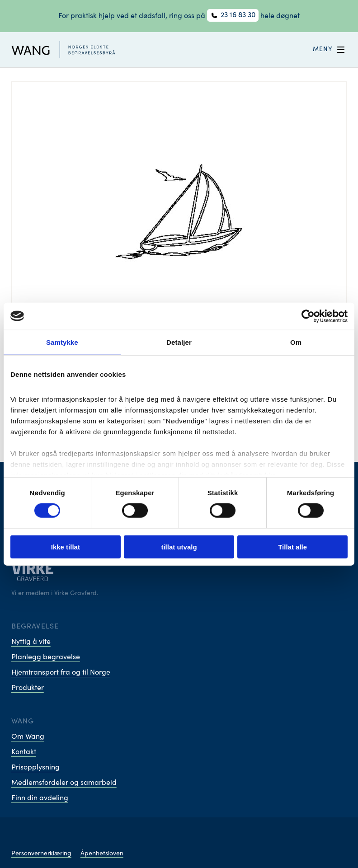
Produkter (28, 688)
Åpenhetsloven (102, 854)
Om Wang (28, 737)
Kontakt (24, 752)
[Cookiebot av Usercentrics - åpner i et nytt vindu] (308, 316)
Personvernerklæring (41, 854)
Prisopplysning (35, 768)
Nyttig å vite (31, 642)
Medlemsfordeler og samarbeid (64, 783)
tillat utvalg (179, 547)
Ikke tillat (66, 547)
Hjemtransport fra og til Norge (61, 673)
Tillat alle (292, 547)
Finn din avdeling (40, 798)
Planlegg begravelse (46, 657)
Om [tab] (296, 342)
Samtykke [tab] (62, 342)
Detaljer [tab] (179, 342)
